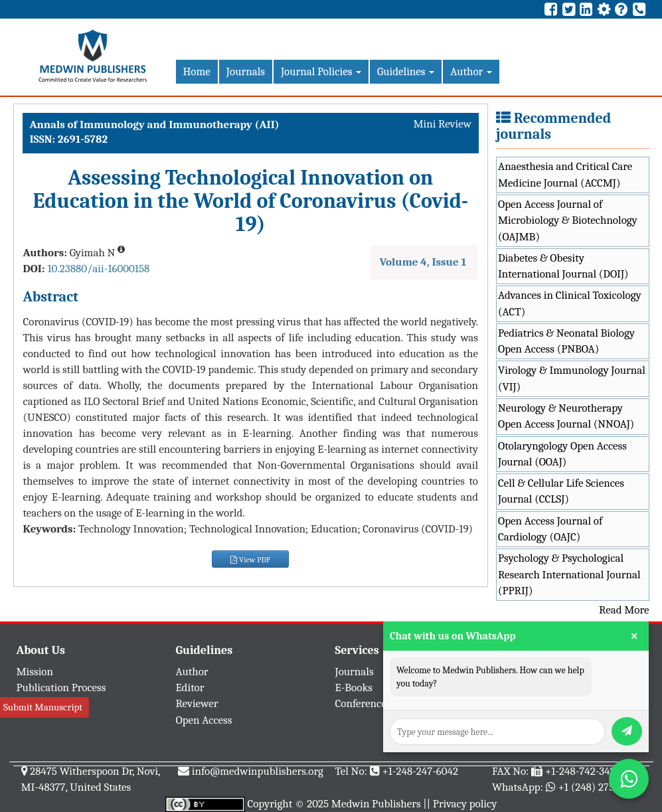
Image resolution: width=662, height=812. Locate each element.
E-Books (354, 688)
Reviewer (197, 703)
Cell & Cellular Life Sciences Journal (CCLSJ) (561, 491)
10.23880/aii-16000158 (98, 269)
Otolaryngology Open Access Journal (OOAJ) (562, 454)
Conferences (363, 703)
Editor (190, 688)
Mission (35, 672)
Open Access (204, 720)
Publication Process (61, 688)
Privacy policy (465, 804)
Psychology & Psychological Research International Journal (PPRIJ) (569, 574)
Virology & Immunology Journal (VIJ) (572, 378)
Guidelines (406, 71)
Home (197, 71)
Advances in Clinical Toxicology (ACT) (570, 303)
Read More (624, 610)
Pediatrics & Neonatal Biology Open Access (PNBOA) (566, 341)
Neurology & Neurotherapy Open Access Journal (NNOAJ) (566, 416)
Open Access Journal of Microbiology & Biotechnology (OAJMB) (568, 220)
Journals (246, 71)
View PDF (250, 560)
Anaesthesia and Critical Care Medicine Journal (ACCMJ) (565, 174)
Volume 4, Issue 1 (423, 262)
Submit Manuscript (43, 707)
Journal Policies (321, 71)
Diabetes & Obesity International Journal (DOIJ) (563, 266)
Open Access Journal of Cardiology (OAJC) (550, 529)
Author (471, 71)
